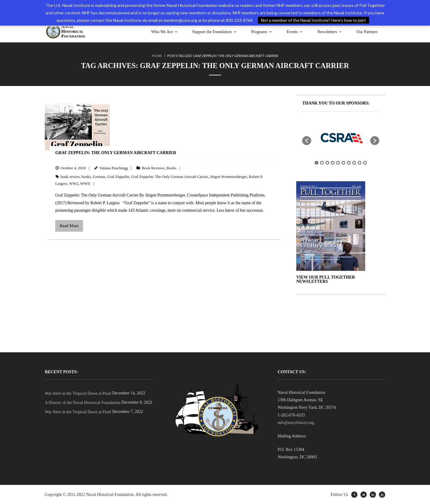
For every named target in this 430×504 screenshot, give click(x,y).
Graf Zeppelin (118, 176)
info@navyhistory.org (296, 423)
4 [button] (333, 163)
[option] (341, 137)
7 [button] (349, 163)
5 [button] (338, 163)
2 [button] (322, 163)
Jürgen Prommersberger (228, 176)
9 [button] (360, 163)
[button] (307, 140)
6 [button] (343, 163)
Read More (69, 226)
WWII (85, 183)
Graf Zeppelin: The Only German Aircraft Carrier (116, 152)
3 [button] (327, 163)
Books (172, 168)
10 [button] (365, 163)
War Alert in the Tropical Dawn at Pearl (78, 393)
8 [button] (354, 163)
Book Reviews (153, 168)
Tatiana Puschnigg (114, 168)
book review (70, 176)
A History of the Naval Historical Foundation (83, 403)
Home (157, 56)
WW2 (74, 183)
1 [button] (317, 163)
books (86, 176)
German (99, 176)
